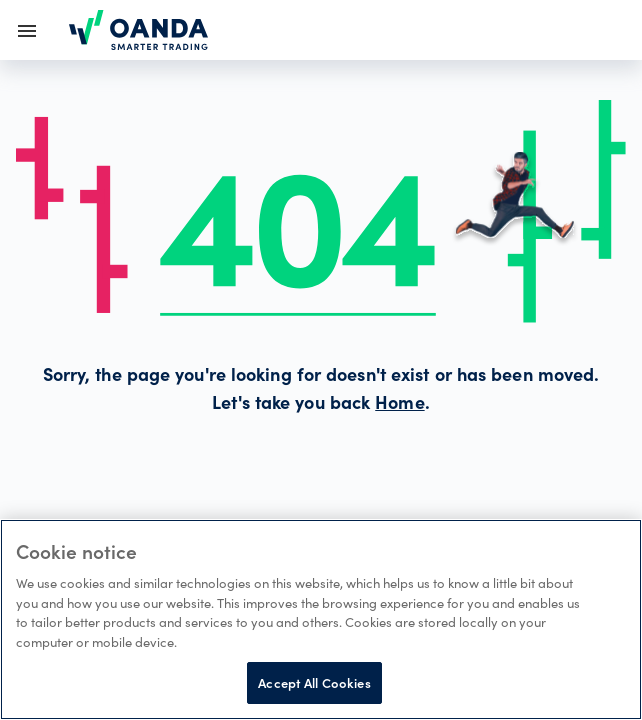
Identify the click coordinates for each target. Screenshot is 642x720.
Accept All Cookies (314, 682)
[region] (321, 619)
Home (399, 405)
